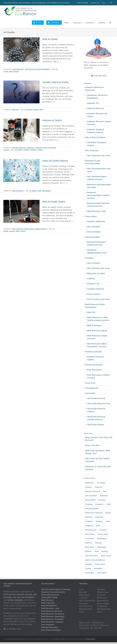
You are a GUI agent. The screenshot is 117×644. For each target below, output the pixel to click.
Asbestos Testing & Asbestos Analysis (96, 131)
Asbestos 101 (93, 103)
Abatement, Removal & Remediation (97, 97)
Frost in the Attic (92, 445)
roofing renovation (15, 600)
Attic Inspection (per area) (99, 155)
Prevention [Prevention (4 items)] (89, 539)
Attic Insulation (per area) (98, 268)
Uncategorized (92, 388)
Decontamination (18, 69)
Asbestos (33, 150)
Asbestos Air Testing (52, 120)
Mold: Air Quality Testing (54, 201)
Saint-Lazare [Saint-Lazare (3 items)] (106, 556)
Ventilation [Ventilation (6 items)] (98, 568)
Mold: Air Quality (50, 39)
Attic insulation (94, 227)
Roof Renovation (94, 370)
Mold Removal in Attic (97, 211)
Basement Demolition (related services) (97, 243)
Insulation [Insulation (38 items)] (89, 521)
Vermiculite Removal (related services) (96, 418)
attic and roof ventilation (24, 597)
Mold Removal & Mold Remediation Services (97, 345)
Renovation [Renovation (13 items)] (90, 547)
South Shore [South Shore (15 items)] (100, 564)
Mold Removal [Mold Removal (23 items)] (91, 530)
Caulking (91, 278)
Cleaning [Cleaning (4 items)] (89, 504)
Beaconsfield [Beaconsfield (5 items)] (90, 500)
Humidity (36, 110)
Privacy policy (90, 639)
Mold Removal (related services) (97, 337)
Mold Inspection (48, 603)
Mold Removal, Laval (50, 608)
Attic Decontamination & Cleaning (56, 589)
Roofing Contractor (94, 352)
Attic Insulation (94, 263)
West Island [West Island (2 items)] (102, 573)
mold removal (9, 594)
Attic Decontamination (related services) (97, 178)
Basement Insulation (96, 273)
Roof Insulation (94, 294)
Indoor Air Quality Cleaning (55, 160)
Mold (11, 71)
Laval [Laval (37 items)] (108, 521)
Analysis (26, 150)
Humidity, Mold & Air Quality (56, 82)
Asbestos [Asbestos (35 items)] (99, 487)
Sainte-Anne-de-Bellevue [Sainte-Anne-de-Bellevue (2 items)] (95, 560)
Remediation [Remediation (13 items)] (102, 539)
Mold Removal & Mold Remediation (37, 69)
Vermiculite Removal (96, 398)
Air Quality (28, 110)
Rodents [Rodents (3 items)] (88, 551)
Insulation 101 (93, 284)
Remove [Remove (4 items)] (99, 543)
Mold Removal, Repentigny (53, 616)
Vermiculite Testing (95, 425)
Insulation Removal (96, 289)
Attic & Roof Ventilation (95, 137)
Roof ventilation (94, 232)
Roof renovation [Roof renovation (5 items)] (91, 556)
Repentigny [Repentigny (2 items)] (102, 547)
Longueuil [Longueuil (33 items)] (89, 526)
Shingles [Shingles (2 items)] (88, 564)
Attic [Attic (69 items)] (105, 491)
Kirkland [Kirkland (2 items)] (99, 521)
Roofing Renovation (94, 365)
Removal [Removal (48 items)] (89, 543)
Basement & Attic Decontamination (93, 162)
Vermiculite (90, 393)
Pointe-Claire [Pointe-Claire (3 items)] (103, 534)
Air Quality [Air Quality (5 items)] (101, 483)
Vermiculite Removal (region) (96, 410)
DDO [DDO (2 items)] (109, 504)
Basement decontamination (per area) (99, 186)
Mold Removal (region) (97, 331)
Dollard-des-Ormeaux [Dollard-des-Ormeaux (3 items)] (94, 513)
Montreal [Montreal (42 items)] (103, 530)
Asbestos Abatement (96, 221)
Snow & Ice (90, 383)
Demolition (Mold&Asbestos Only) (97, 251)
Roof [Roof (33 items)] (97, 551)
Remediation (46, 191)
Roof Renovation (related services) (98, 376)
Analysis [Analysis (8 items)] (88, 487)
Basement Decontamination (53, 592)
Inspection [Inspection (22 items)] (99, 517)
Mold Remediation (49, 606)
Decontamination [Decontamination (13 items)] (92, 509)
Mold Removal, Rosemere (52, 619)
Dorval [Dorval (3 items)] (108, 513)
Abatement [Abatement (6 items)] (89, 483)
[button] (110, 22)
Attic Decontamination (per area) (99, 170)
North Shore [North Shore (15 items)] (90, 534)
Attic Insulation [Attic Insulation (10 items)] (91, 496)
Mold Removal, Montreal (52, 611)
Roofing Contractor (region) (95, 358)
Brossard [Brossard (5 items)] (102, 500)
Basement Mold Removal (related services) (98, 205)
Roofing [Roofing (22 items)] (105, 551)
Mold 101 (15, 110)
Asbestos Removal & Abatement (23, 148)
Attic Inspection (92, 150)
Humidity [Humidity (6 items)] (89, 517)
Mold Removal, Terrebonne (53, 614)
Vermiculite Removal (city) (99, 404)
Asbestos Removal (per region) (97, 115)
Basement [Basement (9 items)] (104, 496)
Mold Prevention (18, 191)
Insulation (89, 258)
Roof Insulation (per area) (98, 299)
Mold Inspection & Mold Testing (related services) (30, 229)
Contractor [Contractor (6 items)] (100, 504)
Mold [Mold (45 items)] (98, 526)
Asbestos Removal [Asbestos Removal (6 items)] (93, 491)
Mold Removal (47, 600)
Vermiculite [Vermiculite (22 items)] (90, 573)
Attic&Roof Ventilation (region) (97, 144)
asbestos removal (24, 594)
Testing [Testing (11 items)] (88, 568)
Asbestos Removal (95, 108)
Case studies (91, 216)
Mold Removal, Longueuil (52, 622)
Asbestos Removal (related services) (99, 123)
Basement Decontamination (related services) (98, 195)
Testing (16, 71)
